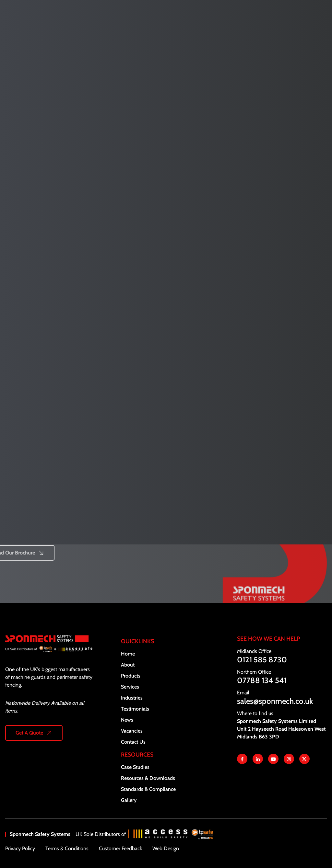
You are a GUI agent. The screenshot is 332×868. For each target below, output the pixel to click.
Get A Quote (29, 733)
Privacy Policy (20, 848)
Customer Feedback (120, 848)
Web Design (166, 848)
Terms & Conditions (67, 848)
